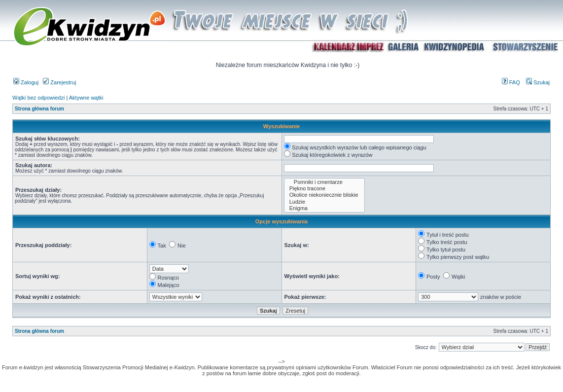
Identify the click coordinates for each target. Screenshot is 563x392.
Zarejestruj (59, 82)
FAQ (511, 82)
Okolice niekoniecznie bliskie (324, 195)
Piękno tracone (324, 189)
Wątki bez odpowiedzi (38, 98)
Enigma (324, 208)
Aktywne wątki (86, 98)
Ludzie (324, 202)
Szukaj (538, 82)
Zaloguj (26, 82)
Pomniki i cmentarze (324, 182)
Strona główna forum (39, 109)
